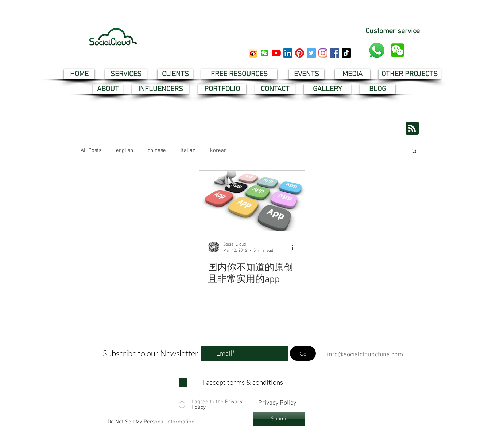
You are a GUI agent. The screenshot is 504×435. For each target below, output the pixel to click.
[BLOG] (378, 89)
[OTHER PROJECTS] (410, 74)
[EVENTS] (307, 74)
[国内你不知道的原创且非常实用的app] (252, 201)
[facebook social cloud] (335, 53)
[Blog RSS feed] (412, 129)
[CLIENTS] (175, 74)
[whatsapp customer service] (377, 50)
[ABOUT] (108, 89)
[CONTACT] (275, 89)
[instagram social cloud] (323, 53)
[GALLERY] (327, 89)
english (125, 150)
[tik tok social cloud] (346, 53)
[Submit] (279, 419)
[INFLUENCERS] (160, 89)
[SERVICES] (126, 74)
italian (188, 150)
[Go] (303, 353)
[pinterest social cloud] (300, 53)
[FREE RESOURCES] (239, 74)
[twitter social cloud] (311, 53)
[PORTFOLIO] (222, 89)
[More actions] (295, 247)
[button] (265, 53)
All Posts (91, 150)
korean (218, 150)
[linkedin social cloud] (288, 53)
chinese (157, 150)
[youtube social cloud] (276, 53)
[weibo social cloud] (253, 53)
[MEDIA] (352, 74)
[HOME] (79, 74)
